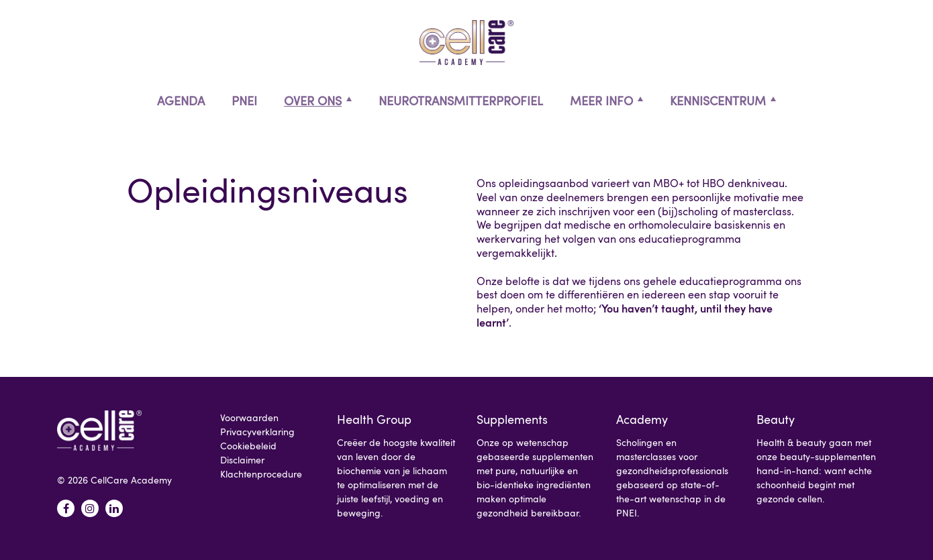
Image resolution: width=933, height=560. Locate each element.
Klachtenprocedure (261, 474)
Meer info (601, 101)
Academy (642, 419)
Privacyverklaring (257, 432)
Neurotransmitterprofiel (461, 101)
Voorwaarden (249, 417)
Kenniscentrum (718, 101)
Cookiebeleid (248, 446)
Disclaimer (242, 460)
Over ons (313, 101)
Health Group (374, 419)
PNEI (244, 101)
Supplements (512, 419)
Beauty (776, 419)
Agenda (181, 101)
